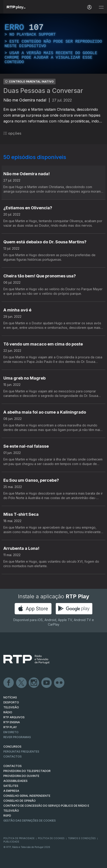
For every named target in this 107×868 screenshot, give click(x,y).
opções (12, 133)
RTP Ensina (12, 722)
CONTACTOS (13, 766)
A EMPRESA (11, 791)
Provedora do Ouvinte (21, 776)
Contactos (13, 756)
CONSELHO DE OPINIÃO (20, 801)
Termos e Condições (82, 838)
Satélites (11, 786)
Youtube (47, 683)
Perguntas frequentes (21, 752)
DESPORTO (11, 702)
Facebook (9, 683)
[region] (53, 44)
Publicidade (11, 842)
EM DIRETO (11, 732)
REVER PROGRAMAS (17, 737)
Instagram (34, 683)
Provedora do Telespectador (27, 771)
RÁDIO (8, 712)
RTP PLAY (10, 727)
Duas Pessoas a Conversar (43, 91)
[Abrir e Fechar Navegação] (101, 7)
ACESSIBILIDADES (15, 781)
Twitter (21, 683)
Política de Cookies (51, 838)
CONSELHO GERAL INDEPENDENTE (27, 796)
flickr (59, 683)
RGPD (7, 816)
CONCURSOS (12, 747)
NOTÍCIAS (10, 697)
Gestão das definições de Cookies (30, 821)
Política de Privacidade (19, 838)
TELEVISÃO (11, 707)
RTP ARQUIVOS (14, 717)
